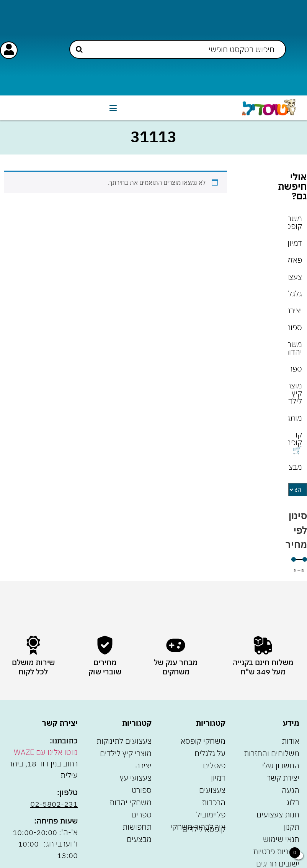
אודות (291, 741)
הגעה (291, 790)
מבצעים (295, 467)
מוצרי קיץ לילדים (295, 393)
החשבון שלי (281, 765)
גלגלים (295, 293)
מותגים (295, 418)
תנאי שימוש (281, 839)
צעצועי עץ (136, 778)
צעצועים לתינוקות (124, 741)
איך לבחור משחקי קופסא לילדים (198, 828)
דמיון (295, 243)
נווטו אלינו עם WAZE (46, 752)
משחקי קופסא (295, 222)
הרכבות (214, 802)
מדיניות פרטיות (276, 851)
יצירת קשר (283, 778)
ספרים (295, 369)
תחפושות (137, 827)
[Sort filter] (298, 490)
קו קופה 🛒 (295, 442)
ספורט (295, 327)
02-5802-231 (54, 804)
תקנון (291, 827)
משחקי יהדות (295, 348)
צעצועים (295, 277)
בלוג (293, 802)
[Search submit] (79, 49)
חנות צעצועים (278, 815)
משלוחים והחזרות (272, 753)
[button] (113, 108)
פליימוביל (211, 815)
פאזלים (295, 260)
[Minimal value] (299, 559)
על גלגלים (210, 753)
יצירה (295, 310)
